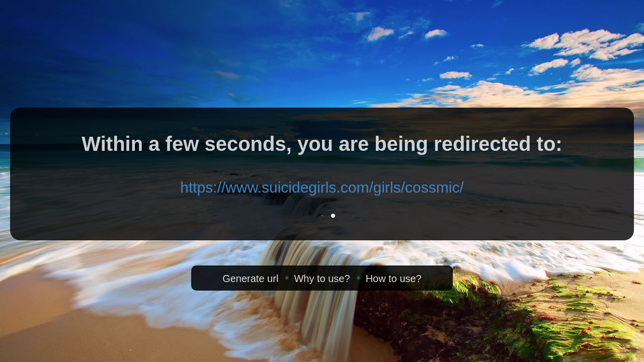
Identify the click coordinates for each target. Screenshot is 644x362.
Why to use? (322, 279)
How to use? (394, 279)
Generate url (250, 279)
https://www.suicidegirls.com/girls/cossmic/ (322, 187)
